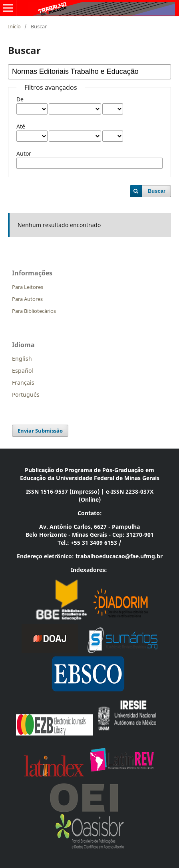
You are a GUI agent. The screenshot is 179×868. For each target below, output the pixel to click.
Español (23, 371)
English (22, 359)
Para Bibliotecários (34, 311)
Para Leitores (28, 287)
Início (14, 26)
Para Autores (27, 299)
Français (23, 383)
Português (26, 394)
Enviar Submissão (40, 431)
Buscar (157, 191)
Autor (24, 153)
